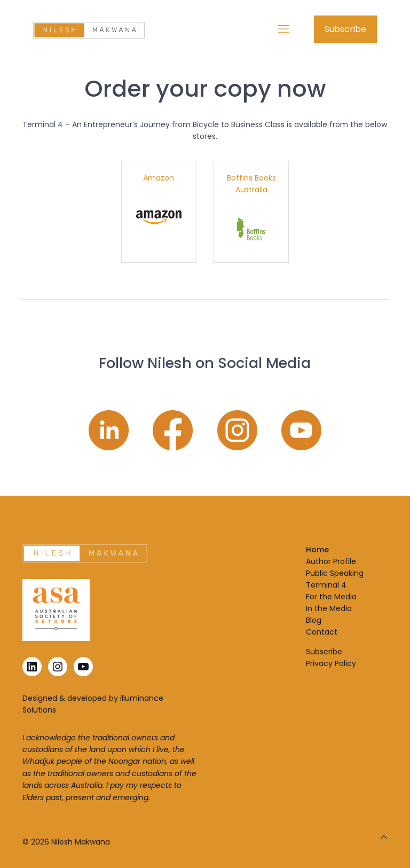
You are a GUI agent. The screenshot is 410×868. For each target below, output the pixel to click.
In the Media (329, 608)
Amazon (159, 178)
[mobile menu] (283, 29)
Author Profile (331, 561)
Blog (314, 620)
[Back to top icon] (384, 837)
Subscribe (345, 29)
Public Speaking (335, 573)
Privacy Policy (331, 663)
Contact (322, 632)
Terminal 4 (326, 585)
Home (317, 550)
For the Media (331, 597)
